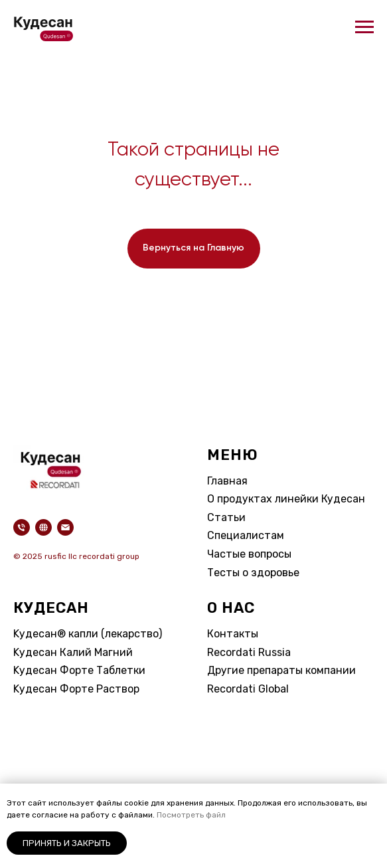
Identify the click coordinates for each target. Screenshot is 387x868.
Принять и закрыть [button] (67, 843)
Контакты (233, 634)
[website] (43, 527)
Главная (227, 481)
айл (219, 815)
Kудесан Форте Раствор (76, 689)
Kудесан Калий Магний (73, 652)
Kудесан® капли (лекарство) (88, 634)
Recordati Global (248, 689)
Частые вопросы (249, 554)
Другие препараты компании (281, 670)
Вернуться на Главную (193, 248)
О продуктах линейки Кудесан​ (286, 499)
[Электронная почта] (65, 527)
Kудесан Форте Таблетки (79, 670)
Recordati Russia (249, 652)
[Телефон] (22, 527)
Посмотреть (181, 815)
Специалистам (246, 535)
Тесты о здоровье (253, 573)
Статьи (226, 517)
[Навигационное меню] (364, 27)
